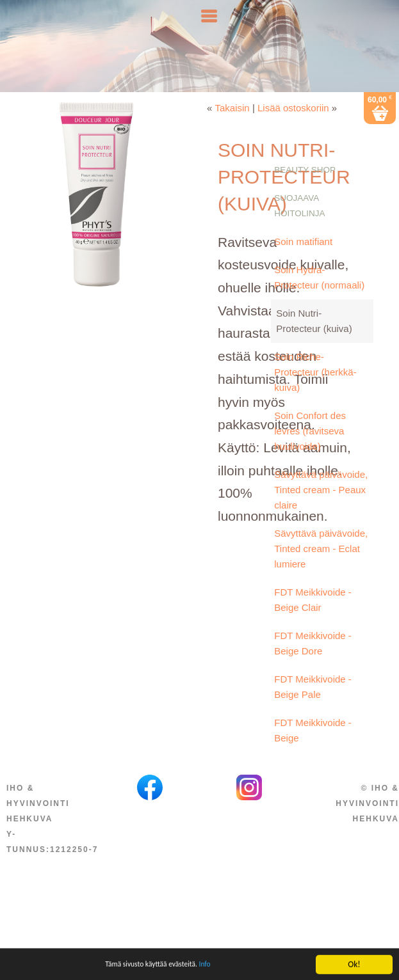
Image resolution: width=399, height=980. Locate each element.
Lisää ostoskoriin (293, 127)
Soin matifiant (303, 261)
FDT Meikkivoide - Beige (313, 749)
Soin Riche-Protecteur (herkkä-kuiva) (315, 391)
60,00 (380, 119)
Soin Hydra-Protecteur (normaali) (319, 296)
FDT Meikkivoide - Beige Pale (313, 706)
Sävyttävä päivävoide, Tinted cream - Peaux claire (321, 509)
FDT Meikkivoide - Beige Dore (313, 662)
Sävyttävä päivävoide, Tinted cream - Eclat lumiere (321, 568)
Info (213, 971)
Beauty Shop (305, 189)
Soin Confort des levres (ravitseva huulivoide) (310, 450)
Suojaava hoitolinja (299, 225)
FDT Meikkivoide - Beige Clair (313, 619)
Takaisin (232, 127)
